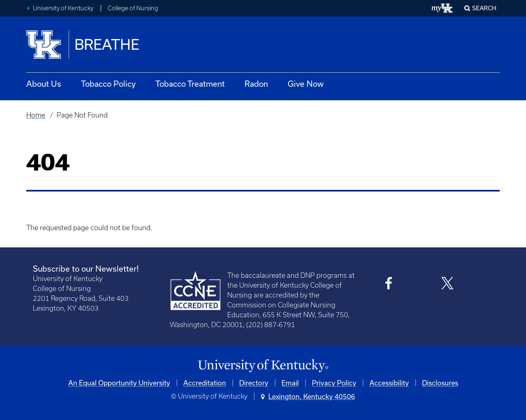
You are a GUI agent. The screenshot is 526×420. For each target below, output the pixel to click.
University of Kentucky (63, 8)
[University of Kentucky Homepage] (263, 366)
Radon (256, 84)
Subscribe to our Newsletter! (86, 269)
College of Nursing (133, 8)
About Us (44, 84)
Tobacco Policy (108, 84)
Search (484, 8)
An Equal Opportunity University (119, 383)
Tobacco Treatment (190, 84)
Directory (254, 383)
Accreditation (205, 383)
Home (36, 115)
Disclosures (440, 383)
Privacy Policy (334, 383)
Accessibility (389, 383)
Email (290, 383)
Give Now (306, 84)
